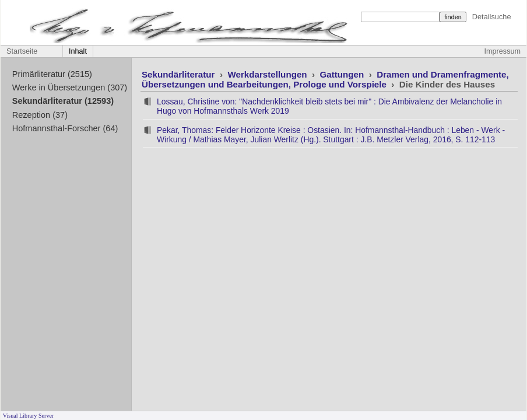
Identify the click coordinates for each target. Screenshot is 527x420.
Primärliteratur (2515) (52, 74)
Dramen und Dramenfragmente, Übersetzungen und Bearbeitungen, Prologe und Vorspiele (325, 79)
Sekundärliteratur (180, 74)
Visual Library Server (29, 416)
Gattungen (343, 74)
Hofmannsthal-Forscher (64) (65, 128)
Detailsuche (492, 17)
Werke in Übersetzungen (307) (70, 87)
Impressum (503, 51)
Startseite (22, 51)
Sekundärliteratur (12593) (63, 101)
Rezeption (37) (40, 115)
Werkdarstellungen (268, 74)
